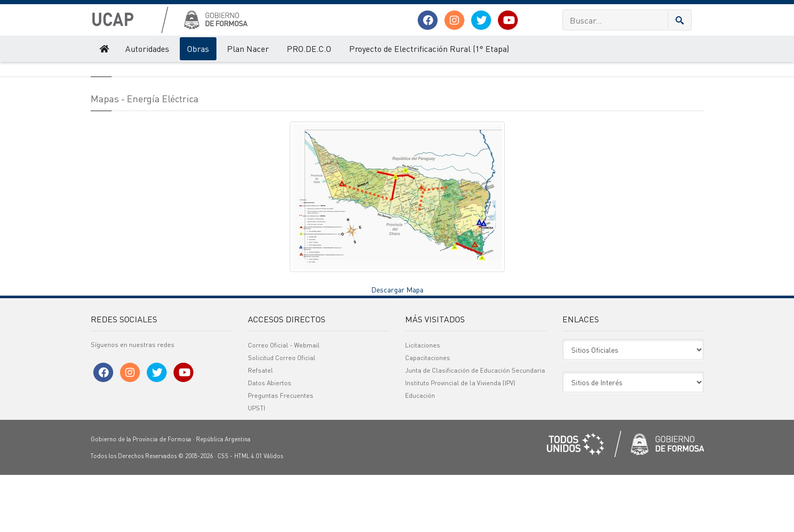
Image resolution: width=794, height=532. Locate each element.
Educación (420, 453)
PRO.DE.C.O (309, 48)
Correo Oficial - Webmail (284, 402)
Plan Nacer (248, 48)
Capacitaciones (428, 415)
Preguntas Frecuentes (281, 453)
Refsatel (260, 427)
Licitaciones (423, 402)
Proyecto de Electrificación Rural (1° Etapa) (429, 48)
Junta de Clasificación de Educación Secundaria (475, 427)
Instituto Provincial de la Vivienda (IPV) (460, 440)
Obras (198, 48)
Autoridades (147, 48)
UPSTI (257, 465)
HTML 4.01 (248, 513)
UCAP (98, 72)
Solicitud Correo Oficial (282, 415)
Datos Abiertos (270, 440)
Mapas (226, 72)
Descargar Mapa (397, 346)
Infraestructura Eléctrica (175, 72)
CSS (223, 513)
